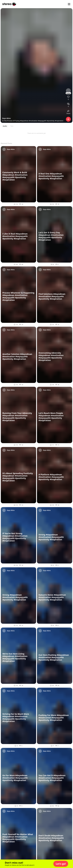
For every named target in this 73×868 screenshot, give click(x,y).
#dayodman (24, 121)
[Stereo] (9, 4)
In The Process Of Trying (11, 121)
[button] (61, 864)
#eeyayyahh (42, 121)
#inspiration (59, 121)
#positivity (51, 121)
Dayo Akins (6, 118)
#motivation (33, 121)
